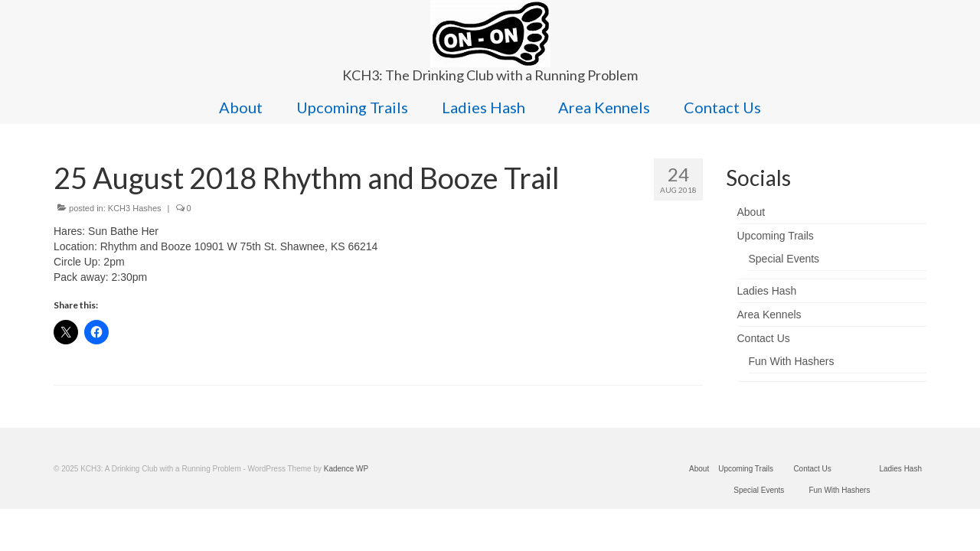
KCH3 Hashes (135, 208)
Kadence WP (346, 469)
